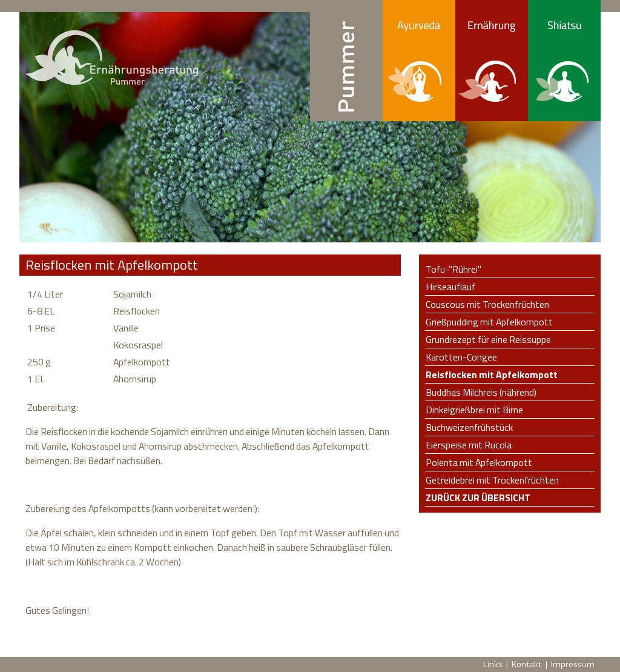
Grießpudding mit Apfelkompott (489, 322)
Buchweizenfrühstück (469, 427)
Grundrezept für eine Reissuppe (488, 339)
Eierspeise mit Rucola (469, 445)
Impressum (573, 664)
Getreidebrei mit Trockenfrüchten (492, 480)
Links (493, 664)
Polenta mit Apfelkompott (479, 462)
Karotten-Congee (461, 357)
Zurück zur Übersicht (478, 497)
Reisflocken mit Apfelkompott (492, 374)
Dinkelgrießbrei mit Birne (474, 410)
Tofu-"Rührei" (453, 269)
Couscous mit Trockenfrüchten (487, 304)
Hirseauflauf (450, 287)
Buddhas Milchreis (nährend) (481, 392)
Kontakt (527, 664)
